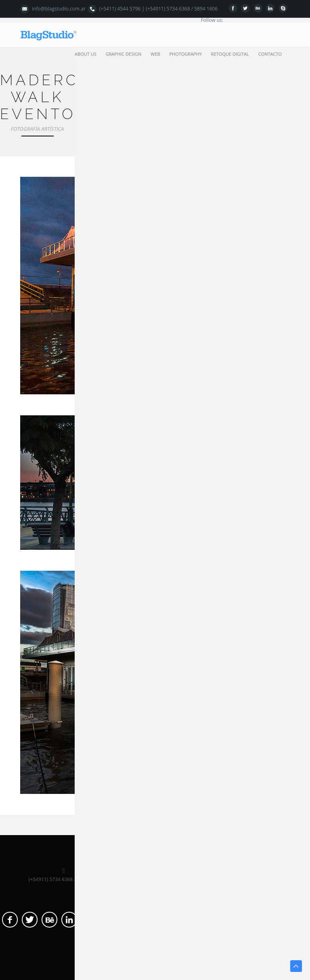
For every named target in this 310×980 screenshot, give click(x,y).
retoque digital (230, 54)
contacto (270, 54)
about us (86, 54)
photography (185, 54)
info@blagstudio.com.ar (59, 9)
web (155, 54)
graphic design (124, 54)
